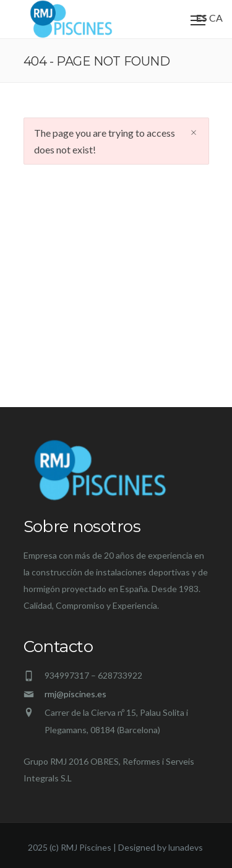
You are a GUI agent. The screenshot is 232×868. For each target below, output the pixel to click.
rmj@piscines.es (75, 694)
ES (202, 18)
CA (216, 18)
